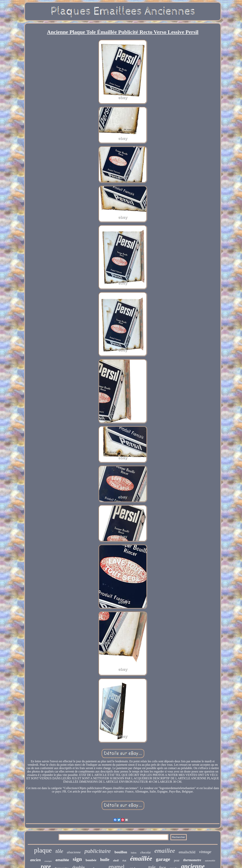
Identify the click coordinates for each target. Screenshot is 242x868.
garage (163, 859)
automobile (210, 861)
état (124, 861)
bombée (91, 860)
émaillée (141, 858)
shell (116, 860)
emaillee (165, 851)
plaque (43, 850)
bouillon (121, 852)
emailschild (187, 852)
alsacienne (74, 852)
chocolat (145, 852)
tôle (59, 851)
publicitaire (98, 851)
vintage (205, 852)
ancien (36, 860)
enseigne (48, 861)
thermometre (192, 860)
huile (105, 860)
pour (177, 860)
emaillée (62, 860)
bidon (134, 853)
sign (77, 859)
